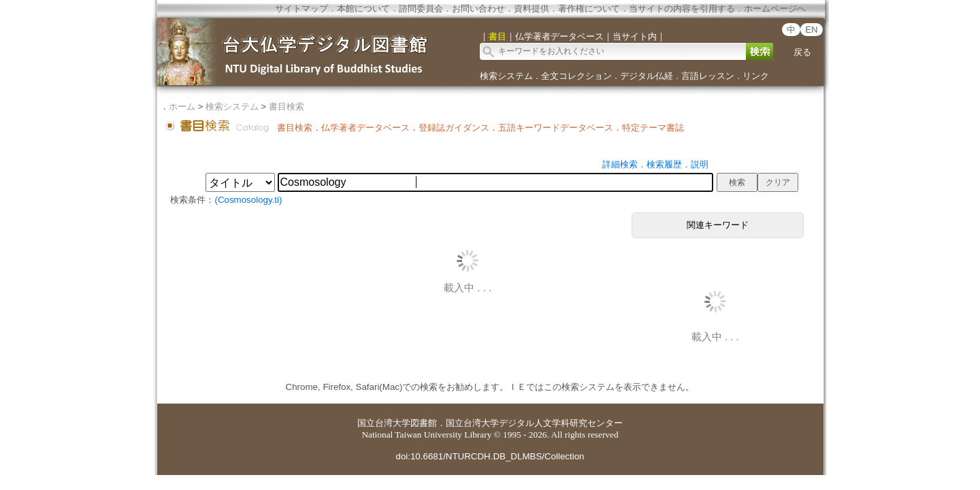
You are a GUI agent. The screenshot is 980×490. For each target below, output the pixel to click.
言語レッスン (708, 76)
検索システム (506, 76)
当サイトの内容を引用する (682, 9)
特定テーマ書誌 (653, 128)
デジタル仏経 (647, 76)
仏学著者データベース (365, 128)
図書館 (424, 423)
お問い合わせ (478, 9)
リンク (756, 76)
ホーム (182, 107)
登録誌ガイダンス (454, 128)
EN (812, 30)
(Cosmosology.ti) (248, 200)
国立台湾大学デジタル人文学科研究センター (534, 423)
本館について (363, 9)
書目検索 (287, 107)
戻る (802, 52)
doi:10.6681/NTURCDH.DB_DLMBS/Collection (490, 456)
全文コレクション (576, 76)
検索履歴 (664, 164)
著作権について (589, 9)
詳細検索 (620, 164)
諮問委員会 (421, 9)
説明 (700, 164)
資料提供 (532, 9)
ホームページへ (775, 9)
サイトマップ (301, 9)
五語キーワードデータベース (556, 128)
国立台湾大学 (384, 423)
